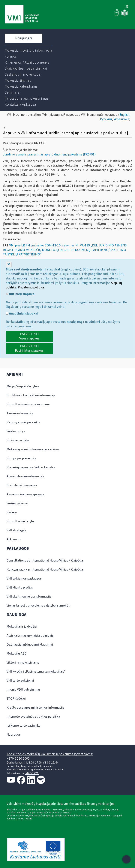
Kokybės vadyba (18, 440)
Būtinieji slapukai (21, 294)
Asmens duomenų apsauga (25, 494)
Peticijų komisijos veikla (23, 422)
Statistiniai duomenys (22, 485)
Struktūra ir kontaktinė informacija (31, 395)
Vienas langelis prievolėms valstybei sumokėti (38, 606)
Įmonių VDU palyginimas (24, 690)
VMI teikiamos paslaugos (24, 579)
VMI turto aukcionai (20, 681)
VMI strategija (16, 530)
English (124, 115)
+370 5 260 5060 (18, 759)
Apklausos (14, 539)
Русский (106, 119)
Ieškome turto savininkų (24, 726)
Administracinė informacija (25, 476)
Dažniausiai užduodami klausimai (30, 645)
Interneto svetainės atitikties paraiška (33, 717)
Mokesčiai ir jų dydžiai (22, 627)
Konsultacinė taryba (21, 521)
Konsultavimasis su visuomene (28, 404)
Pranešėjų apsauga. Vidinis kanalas (31, 467)
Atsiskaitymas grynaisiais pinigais (30, 636)
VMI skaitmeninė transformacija (29, 597)
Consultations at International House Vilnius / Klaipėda (45, 561)
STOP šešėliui (16, 699)
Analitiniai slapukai (22, 314)
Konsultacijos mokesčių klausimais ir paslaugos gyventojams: (50, 754)
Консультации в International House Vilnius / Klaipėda (45, 570)
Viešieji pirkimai (17, 503)
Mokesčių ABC (16, 654)
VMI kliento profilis (20, 588)
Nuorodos (14, 735)
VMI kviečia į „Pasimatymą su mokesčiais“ (36, 672)
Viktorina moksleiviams (23, 663)
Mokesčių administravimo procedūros (33, 449)
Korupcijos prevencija (21, 458)
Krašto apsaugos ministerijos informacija (35, 708)
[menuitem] (28, 50)
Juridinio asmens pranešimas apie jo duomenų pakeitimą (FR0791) (49, 154)
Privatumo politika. (31, 287)
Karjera (12, 512)
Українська (121, 119)
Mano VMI (32, 773)
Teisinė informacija (20, 413)
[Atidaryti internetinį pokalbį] (126, 859)
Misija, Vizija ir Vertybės (23, 386)
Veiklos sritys (16, 431)
